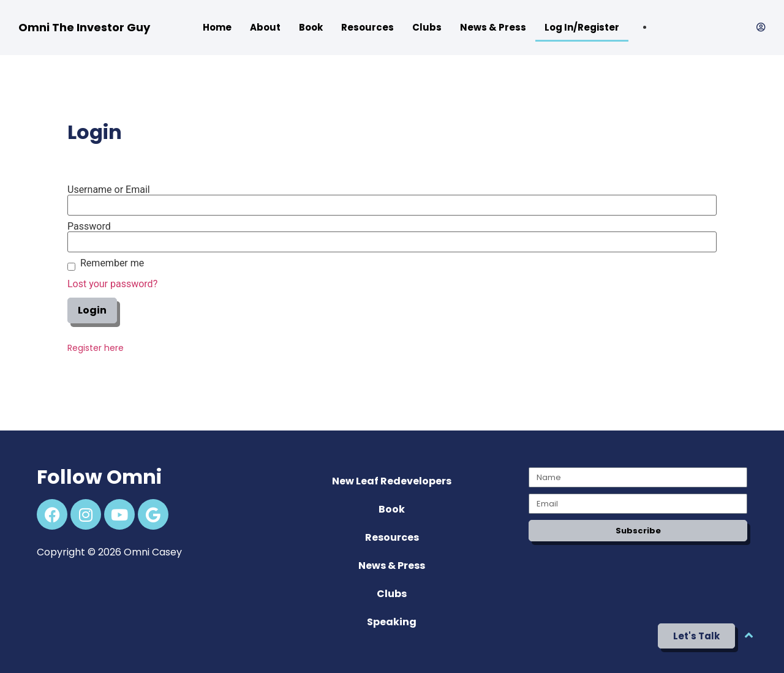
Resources (367, 27)
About (265, 27)
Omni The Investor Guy (84, 27)
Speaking (392, 622)
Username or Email (109, 190)
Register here (96, 348)
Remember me (112, 263)
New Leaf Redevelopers (392, 481)
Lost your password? (112, 284)
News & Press (493, 27)
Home (217, 27)
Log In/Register (582, 27)
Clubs (427, 27)
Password (89, 227)
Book (311, 27)
